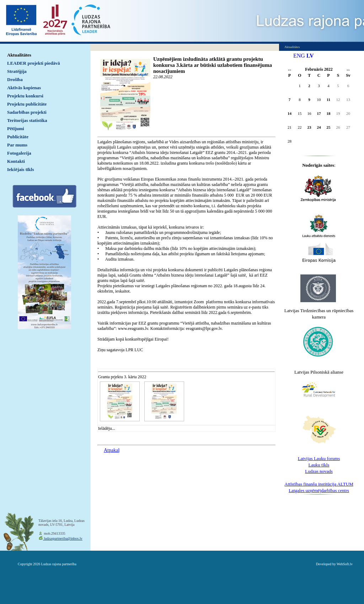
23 (309, 127)
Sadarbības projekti (27, 112)
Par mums (17, 145)
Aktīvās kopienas (24, 88)
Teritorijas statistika (27, 120)
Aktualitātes (19, 55)
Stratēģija (17, 71)
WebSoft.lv (345, 564)
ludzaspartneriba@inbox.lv (63, 538)
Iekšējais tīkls (20, 169)
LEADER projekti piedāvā (34, 63)
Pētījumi (16, 129)
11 (328, 100)
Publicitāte (18, 137)
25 (329, 127)
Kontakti (16, 161)
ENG (299, 56)
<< (290, 70)
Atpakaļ (112, 450)
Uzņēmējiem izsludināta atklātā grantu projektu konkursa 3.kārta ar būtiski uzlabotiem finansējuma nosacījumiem (213, 65)
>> (348, 70)
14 (290, 113)
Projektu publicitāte (27, 104)
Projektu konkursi (25, 96)
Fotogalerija (19, 153)
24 (319, 127)
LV (310, 56)
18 (329, 113)
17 (319, 113)
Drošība (15, 79)
